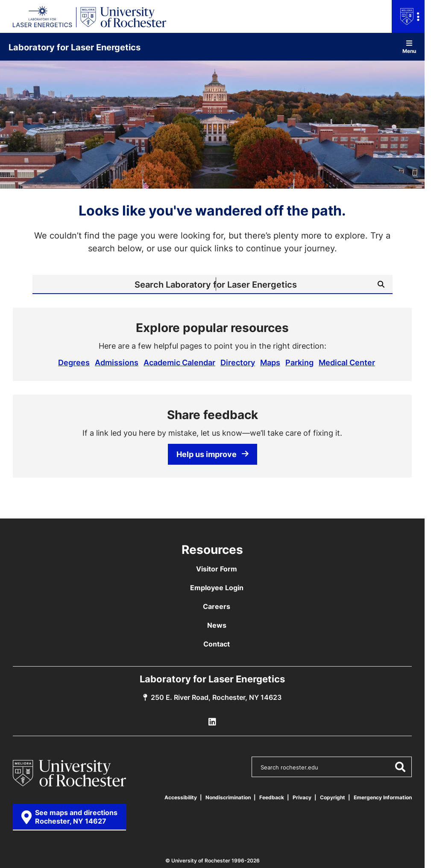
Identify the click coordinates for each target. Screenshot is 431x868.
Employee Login (217, 588)
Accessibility (181, 797)
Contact (217, 644)
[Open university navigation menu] (408, 16)
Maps (270, 362)
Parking (299, 362)
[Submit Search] (381, 284)
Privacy (302, 797)
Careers (217, 606)
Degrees (74, 362)
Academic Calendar (179, 362)
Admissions (117, 362)
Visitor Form (217, 569)
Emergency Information (383, 797)
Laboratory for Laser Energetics (75, 47)
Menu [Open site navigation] (409, 47)
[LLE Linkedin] (212, 722)
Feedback (272, 797)
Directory (238, 362)
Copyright (333, 797)
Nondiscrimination (228, 797)
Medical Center (347, 362)
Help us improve (213, 454)
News (217, 625)
